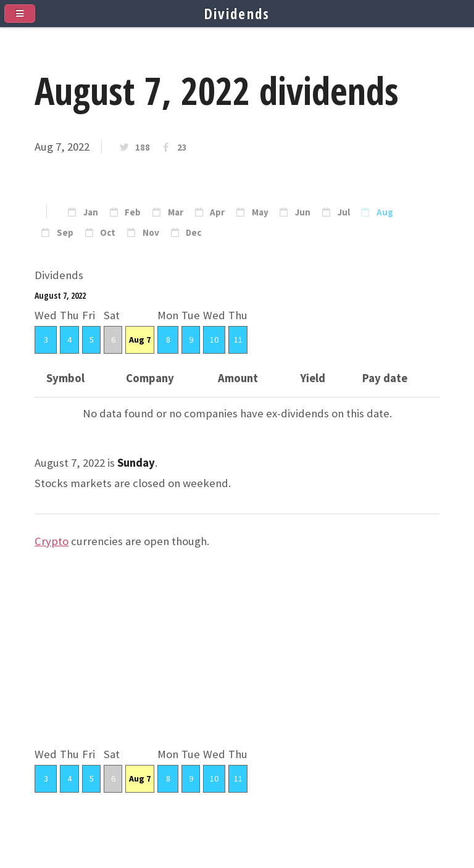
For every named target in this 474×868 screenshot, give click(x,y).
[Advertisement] (237, 658)
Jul (344, 212)
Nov (151, 233)
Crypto (52, 541)
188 (143, 148)
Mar (176, 212)
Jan (91, 212)
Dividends (237, 14)
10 (214, 340)
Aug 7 (140, 340)
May (260, 212)
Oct (108, 233)
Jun (303, 212)
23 (182, 148)
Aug (385, 212)
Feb (133, 212)
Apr (217, 212)
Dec (193, 233)
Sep (65, 233)
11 (238, 340)
